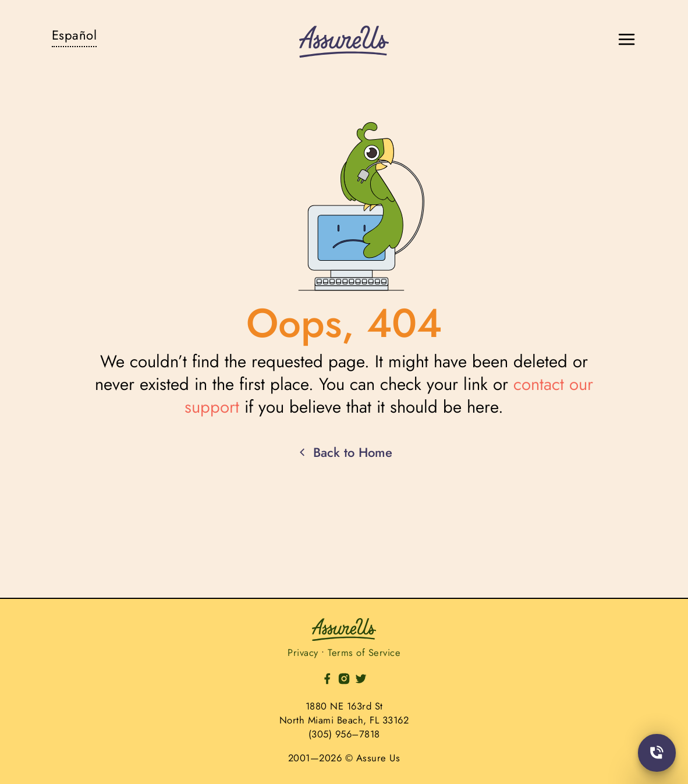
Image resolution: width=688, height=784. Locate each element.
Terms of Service (364, 652)
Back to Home (344, 453)
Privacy (303, 652)
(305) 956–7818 (344, 734)
